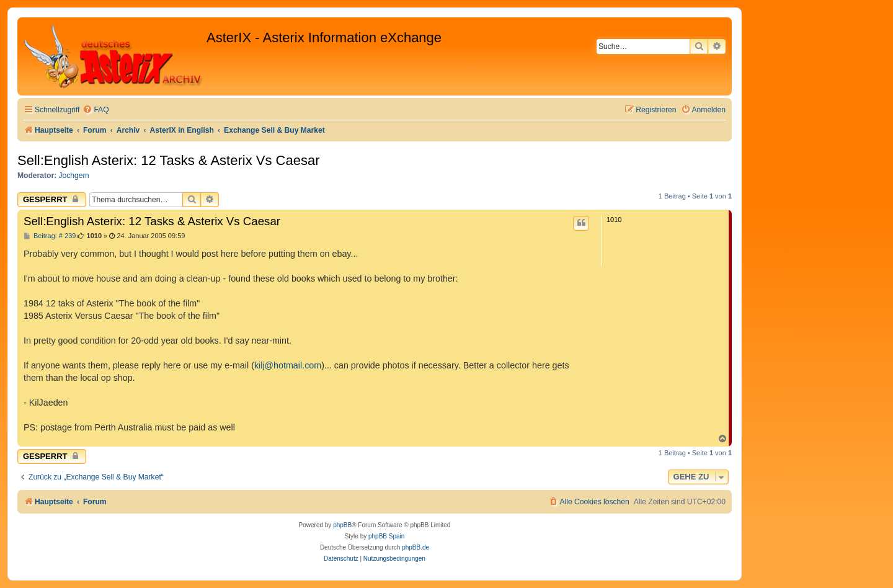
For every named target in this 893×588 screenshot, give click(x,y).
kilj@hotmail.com (288, 365)
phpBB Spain (386, 536)
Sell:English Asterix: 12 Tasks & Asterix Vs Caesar (168, 160)
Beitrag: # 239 (50, 236)
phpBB (342, 525)
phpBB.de (415, 547)
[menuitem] (96, 110)
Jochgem (74, 176)
